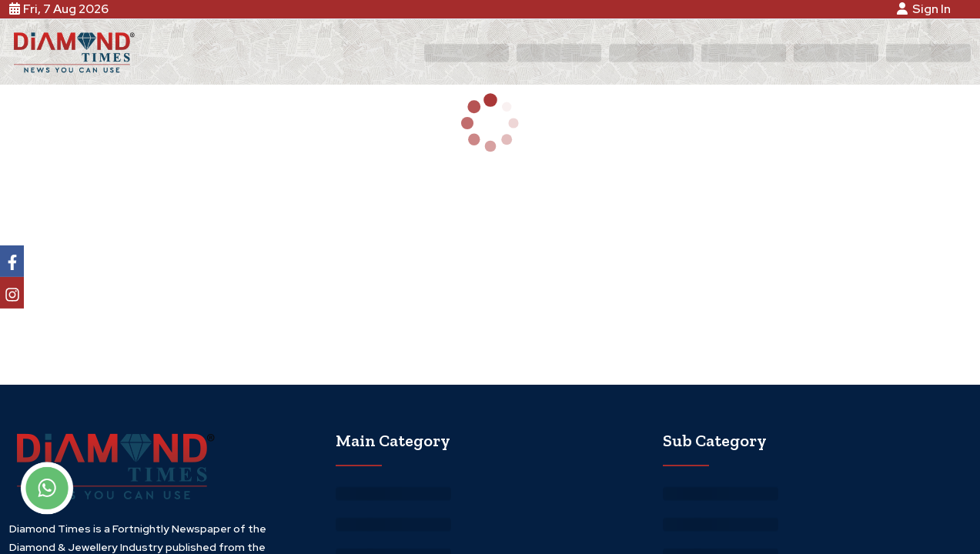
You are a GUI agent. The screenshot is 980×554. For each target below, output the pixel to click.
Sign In (926, 9)
